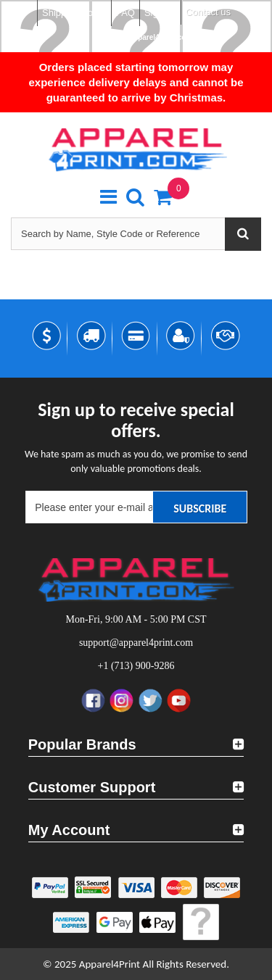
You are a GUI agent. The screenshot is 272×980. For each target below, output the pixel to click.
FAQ (125, 13)
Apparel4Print (110, 964)
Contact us (208, 12)
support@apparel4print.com (143, 37)
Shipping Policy (74, 13)
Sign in (159, 13)
